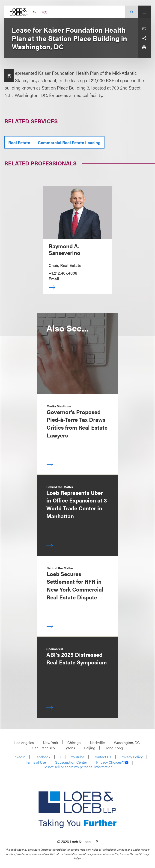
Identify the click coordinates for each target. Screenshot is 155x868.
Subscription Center (71, 762)
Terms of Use (36, 762)
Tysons (70, 748)
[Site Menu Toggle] (144, 12)
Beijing (90, 748)
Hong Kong (114, 748)
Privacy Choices (112, 762)
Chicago (74, 742)
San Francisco (44, 748)
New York (51, 742)
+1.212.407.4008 (63, 273)
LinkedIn (18, 757)
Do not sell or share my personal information (78, 767)
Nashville (97, 742)
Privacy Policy (131, 757)
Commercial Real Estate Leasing (69, 142)
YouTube (77, 757)
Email (54, 279)
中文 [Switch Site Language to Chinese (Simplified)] (44, 12)
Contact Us (102, 757)
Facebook (42, 757)
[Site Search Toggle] (132, 12)
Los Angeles (24, 742)
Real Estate (19, 142)
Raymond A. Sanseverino (64, 249)
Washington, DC (127, 742)
